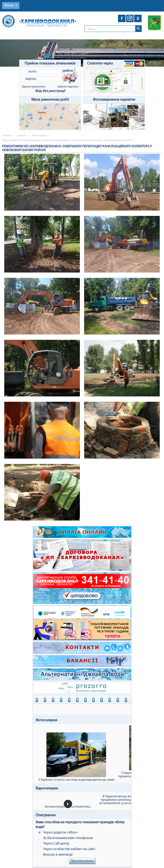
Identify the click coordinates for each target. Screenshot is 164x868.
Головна (7, 136)
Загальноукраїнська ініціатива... (68, 807)
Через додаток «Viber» (58, 833)
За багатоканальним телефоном (65, 838)
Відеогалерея (47, 788)
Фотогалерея (39, 136)
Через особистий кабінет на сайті (66, 849)
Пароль (31, 79)
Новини (22, 136)
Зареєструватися (33, 87)
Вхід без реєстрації (50, 91)
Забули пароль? (68, 87)
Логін (32, 72)
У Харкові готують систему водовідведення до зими (76, 757)
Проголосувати (82, 861)
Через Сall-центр (54, 844)
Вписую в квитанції (55, 855)
